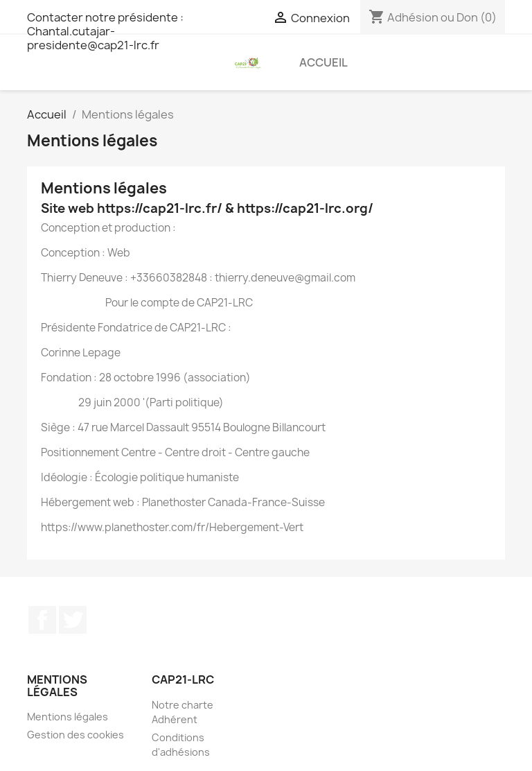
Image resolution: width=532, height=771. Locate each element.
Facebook (42, 620)
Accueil (323, 62)
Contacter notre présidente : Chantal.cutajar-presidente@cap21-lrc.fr (105, 31)
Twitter (73, 620)
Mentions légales (68, 717)
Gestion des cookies (76, 735)
